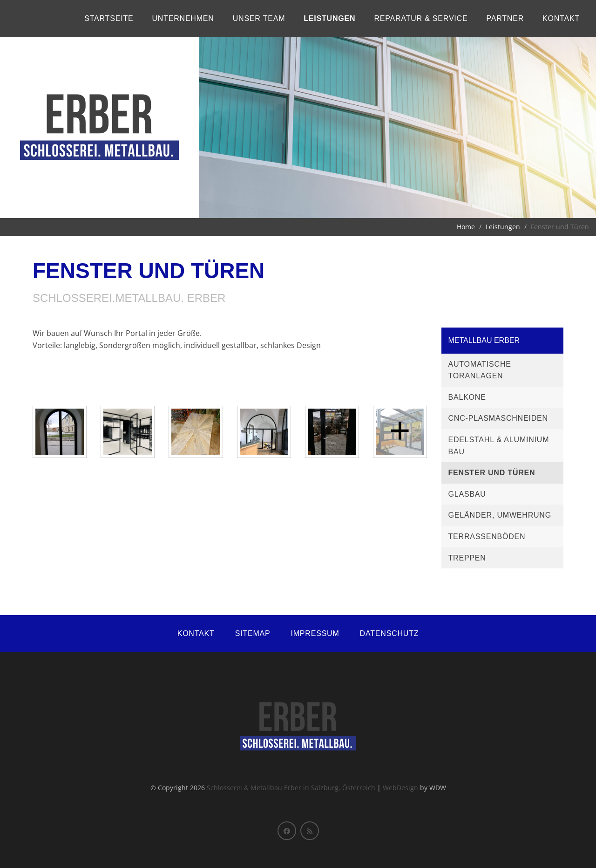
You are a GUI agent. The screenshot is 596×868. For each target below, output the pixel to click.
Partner (505, 18)
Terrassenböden (487, 537)
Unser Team (259, 18)
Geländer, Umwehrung (500, 515)
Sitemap (253, 633)
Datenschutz (389, 633)
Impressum (315, 633)
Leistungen (329, 18)
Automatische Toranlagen (480, 370)
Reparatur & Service (421, 18)
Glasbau (467, 494)
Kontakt (561, 18)
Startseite (109, 18)
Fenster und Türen (492, 473)
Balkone (467, 397)
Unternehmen (183, 18)
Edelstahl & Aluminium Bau (499, 446)
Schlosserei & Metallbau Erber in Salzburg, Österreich (291, 788)
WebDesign (400, 788)
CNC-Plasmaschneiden (498, 418)
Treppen (467, 558)
